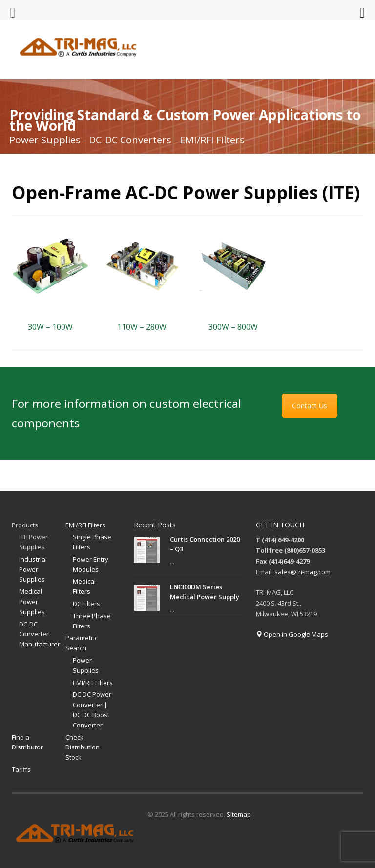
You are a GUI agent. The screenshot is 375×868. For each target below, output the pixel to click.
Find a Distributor (27, 742)
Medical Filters (84, 586)
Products (25, 525)
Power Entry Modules (91, 564)
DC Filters (86, 604)
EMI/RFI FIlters (93, 683)
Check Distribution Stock (83, 747)
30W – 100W (50, 327)
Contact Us (310, 406)
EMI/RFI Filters (85, 525)
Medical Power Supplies (32, 602)
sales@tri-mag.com (302, 572)
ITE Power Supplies (33, 542)
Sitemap (239, 814)
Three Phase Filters (92, 621)
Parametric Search (82, 643)
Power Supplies (86, 665)
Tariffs (21, 769)
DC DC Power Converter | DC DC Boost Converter (92, 709)
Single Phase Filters (92, 542)
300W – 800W (233, 327)
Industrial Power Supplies (33, 569)
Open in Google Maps (292, 634)
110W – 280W (142, 327)
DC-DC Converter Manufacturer (40, 634)
